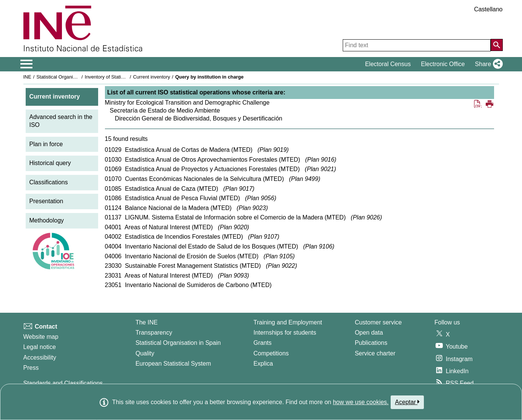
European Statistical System (173, 364)
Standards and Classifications (63, 383)
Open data (369, 333)
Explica (263, 364)
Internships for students (285, 333)
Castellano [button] (488, 9)
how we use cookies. (361, 402)
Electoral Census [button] (388, 64)
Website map (41, 337)
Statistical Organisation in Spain (70, 77)
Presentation (46, 201)
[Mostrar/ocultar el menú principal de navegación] (27, 64)
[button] (487, 64)
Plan (273, 150)
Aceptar (407, 402)
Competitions (271, 353)
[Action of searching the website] (497, 45)
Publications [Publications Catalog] (371, 343)
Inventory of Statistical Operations (121, 77)
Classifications (49, 182)
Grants (263, 343)
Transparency (154, 333)
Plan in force (46, 144)
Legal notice (40, 347)
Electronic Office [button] (443, 64)
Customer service (378, 322)
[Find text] (417, 45)
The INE (147, 322)
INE (27, 77)
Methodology (47, 220)
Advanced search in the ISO (61, 121)
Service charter (375, 353)
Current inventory (151, 77)
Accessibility (40, 357)
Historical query (50, 163)
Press (31, 368)
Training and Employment (288, 322)
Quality (145, 353)
